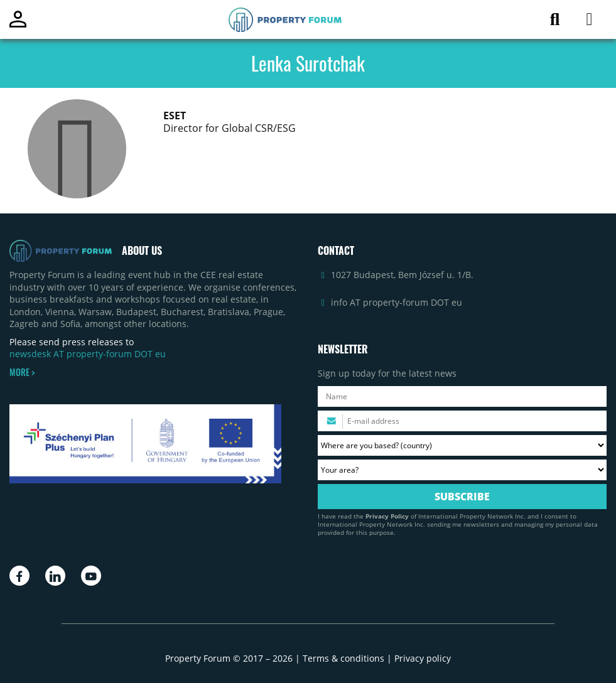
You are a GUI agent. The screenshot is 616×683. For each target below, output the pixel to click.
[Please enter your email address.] (462, 421)
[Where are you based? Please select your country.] (462, 445)
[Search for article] (555, 22)
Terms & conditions (343, 658)
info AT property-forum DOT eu (397, 302)
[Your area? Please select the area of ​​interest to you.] (462, 470)
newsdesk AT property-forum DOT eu (88, 354)
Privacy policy (423, 658)
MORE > (22, 372)
